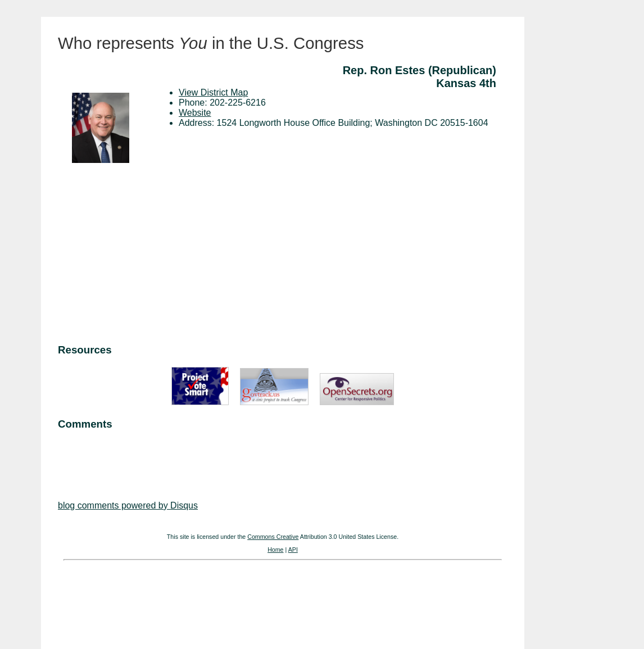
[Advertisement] (283, 255)
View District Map (213, 92)
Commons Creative (273, 537)
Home (275, 550)
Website (195, 113)
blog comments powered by (128, 505)
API (293, 550)
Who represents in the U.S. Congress (211, 43)
